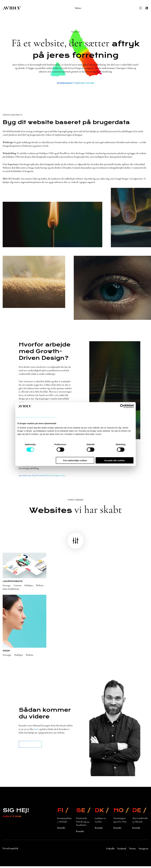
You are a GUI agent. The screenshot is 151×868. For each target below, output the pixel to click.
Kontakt (61, 830)
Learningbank (13, 583)
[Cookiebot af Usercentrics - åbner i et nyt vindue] (122, 406)
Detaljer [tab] (75, 414)
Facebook (122, 850)
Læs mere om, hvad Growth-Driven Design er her (42, 477)
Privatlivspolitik (10, 850)
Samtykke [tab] (34, 414)
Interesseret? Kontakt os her (76, 83)
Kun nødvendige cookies (75, 460)
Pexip (6, 653)
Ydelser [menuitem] (78, 8)
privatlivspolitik (110, 434)
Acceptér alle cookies (115, 460)
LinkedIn (110, 850)
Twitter (132, 850)
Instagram (144, 850)
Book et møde (30, 746)
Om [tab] (115, 414)
